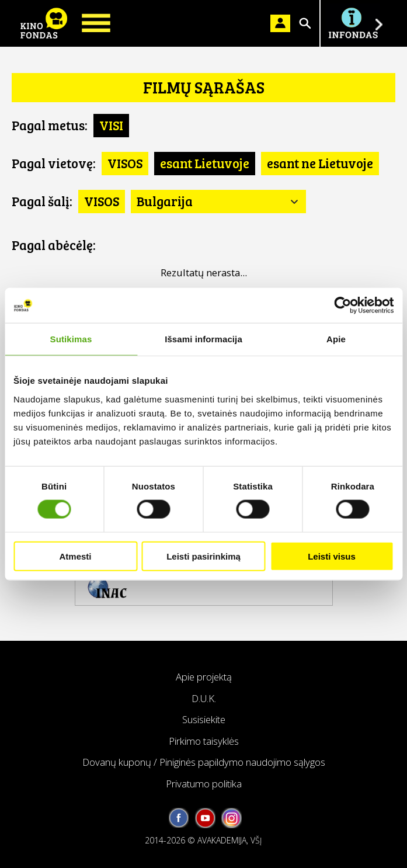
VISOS (125, 163)
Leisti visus (332, 556)
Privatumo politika (204, 784)
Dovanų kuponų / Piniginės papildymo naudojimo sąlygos (204, 762)
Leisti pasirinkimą (204, 556)
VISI (111, 125)
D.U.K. (204, 698)
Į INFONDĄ (353, 23)
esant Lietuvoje (205, 163)
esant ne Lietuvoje (320, 163)
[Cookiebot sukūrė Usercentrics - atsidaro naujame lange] (342, 305)
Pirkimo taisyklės (204, 741)
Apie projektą (204, 677)
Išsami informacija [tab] (204, 339)
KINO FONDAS (44, 23)
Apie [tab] (336, 339)
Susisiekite (204, 719)
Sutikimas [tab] (71, 339)
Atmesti (75, 556)
